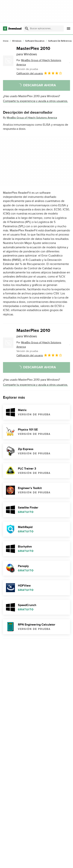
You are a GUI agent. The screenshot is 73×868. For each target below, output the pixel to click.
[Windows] (17, 41)
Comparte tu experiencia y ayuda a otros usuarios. (35, 101)
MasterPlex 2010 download (21, 805)
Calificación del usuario (39, 73)
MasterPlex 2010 (33, 51)
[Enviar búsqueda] (27, 29)
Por (39, 62)
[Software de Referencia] (60, 41)
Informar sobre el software (36, 782)
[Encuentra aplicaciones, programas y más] (44, 29)
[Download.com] (12, 29)
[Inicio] (6, 41)
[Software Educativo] (35, 41)
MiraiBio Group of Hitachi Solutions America (32, 118)
